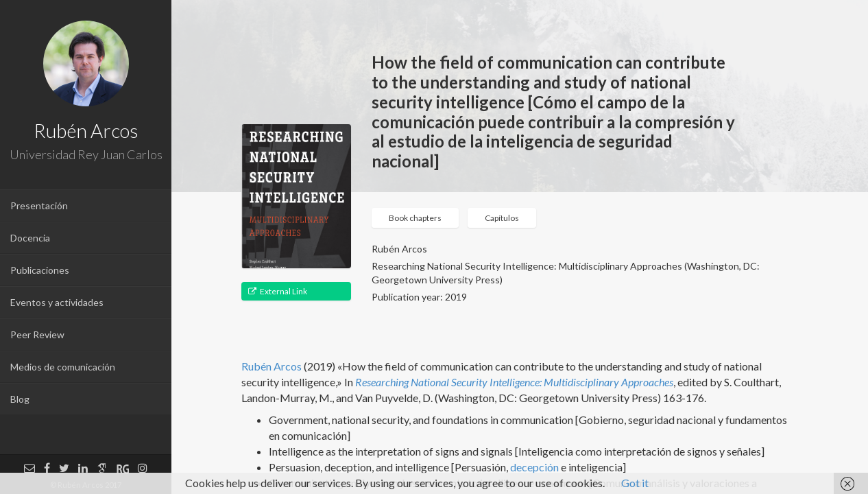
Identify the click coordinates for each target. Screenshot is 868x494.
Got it (635, 483)
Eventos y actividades (57, 302)
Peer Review (37, 334)
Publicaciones (40, 270)
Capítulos (502, 218)
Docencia (30, 238)
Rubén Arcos (272, 366)
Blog (20, 399)
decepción (534, 467)
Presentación (39, 205)
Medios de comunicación (63, 367)
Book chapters (415, 218)
